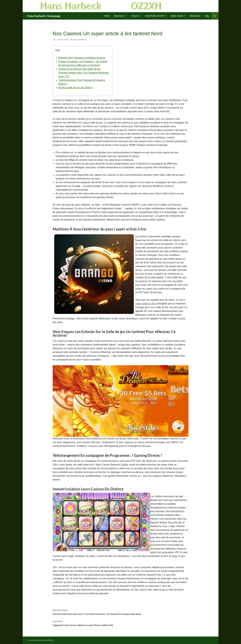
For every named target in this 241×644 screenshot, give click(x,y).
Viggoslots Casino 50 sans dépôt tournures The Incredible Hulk (121, 623)
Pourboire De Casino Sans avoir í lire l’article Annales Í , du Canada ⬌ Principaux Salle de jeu (121, 612)
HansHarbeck (80, 40)
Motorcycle (195, 16)
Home (107, 16)
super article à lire (145, 304)
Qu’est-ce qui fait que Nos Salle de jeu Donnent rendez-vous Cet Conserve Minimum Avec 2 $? (84, 73)
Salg (207, 16)
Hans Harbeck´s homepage (44, 16)
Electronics (119, 16)
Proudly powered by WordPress (40, 640)
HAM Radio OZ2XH (155, 16)
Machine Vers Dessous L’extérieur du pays (82, 58)
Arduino (135, 16)
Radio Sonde (177, 16)
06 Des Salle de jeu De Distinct (76, 88)
